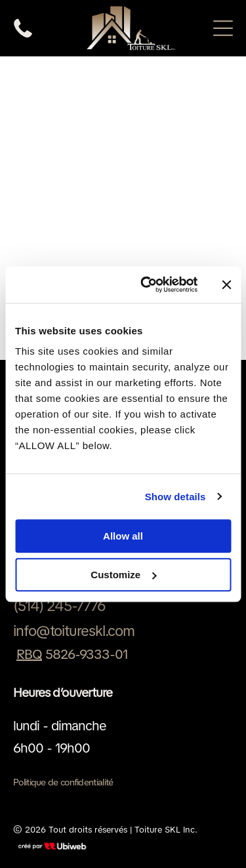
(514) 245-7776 (59, 606)
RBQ (29, 654)
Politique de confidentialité (63, 782)
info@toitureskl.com (74, 631)
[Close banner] (226, 285)
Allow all (123, 536)
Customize (123, 575)
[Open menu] (223, 28)
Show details (175, 497)
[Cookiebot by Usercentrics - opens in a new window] (147, 285)
